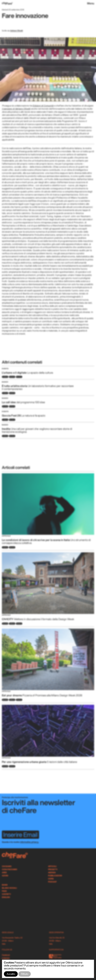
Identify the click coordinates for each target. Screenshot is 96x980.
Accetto (11, 974)
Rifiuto (25, 974)
